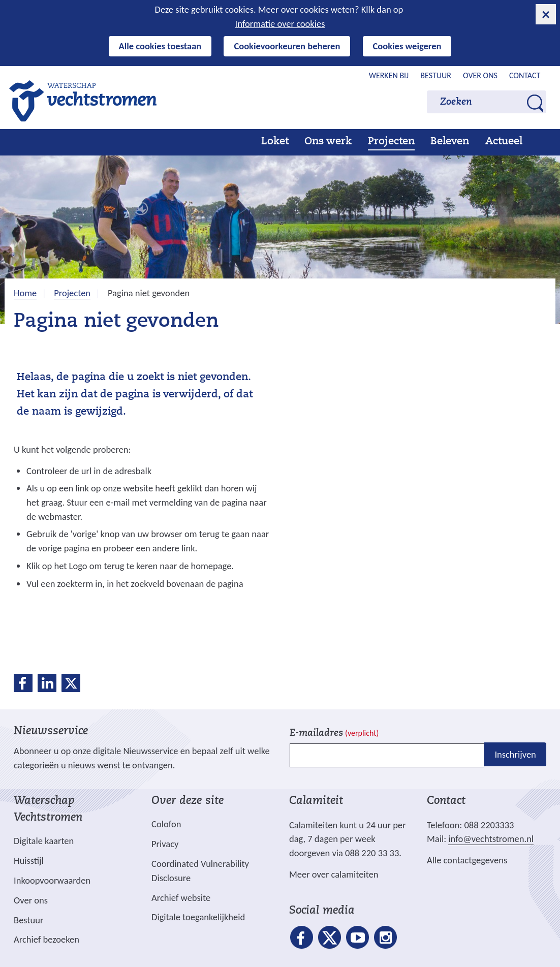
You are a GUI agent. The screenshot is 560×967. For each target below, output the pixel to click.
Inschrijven (515, 754)
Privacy (165, 844)
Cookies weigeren (407, 46)
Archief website (181, 898)
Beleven (450, 142)
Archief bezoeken (46, 939)
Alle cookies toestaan (160, 46)
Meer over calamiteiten (334, 874)
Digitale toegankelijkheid (198, 917)
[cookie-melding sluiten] (546, 14)
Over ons (480, 75)
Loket (275, 142)
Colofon (166, 824)
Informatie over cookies (280, 24)
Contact (525, 75)
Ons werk (328, 142)
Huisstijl (29, 861)
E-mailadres (334, 734)
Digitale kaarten (44, 841)
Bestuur (436, 75)
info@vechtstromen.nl (491, 839)
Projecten (391, 142)
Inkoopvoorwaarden (52, 880)
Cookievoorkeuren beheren (287, 46)
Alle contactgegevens (467, 860)
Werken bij (389, 75)
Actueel (504, 142)
